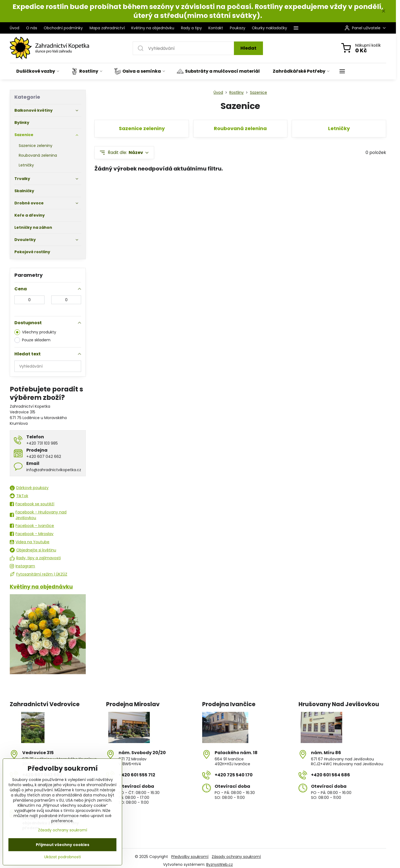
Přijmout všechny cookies (63, 845)
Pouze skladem (32, 340)
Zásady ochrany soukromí (236, 857)
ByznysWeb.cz (220, 864)
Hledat (248, 48)
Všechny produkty (35, 332)
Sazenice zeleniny (142, 128)
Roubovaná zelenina (240, 128)
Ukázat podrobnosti (63, 857)
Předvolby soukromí (190, 857)
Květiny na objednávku (41, 587)
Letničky (339, 128)
